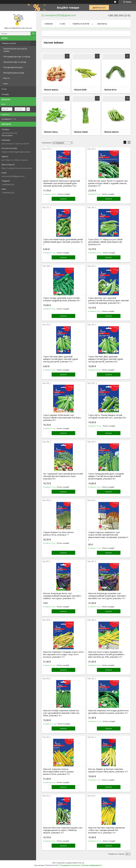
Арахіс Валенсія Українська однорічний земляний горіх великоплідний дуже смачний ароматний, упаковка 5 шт (62, 183)
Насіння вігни (110, 90)
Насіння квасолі (111, 132)
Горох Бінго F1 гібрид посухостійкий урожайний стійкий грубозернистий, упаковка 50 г (105, 242)
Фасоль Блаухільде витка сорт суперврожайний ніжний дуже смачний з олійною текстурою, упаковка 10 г (62, 596)
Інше (6, 84)
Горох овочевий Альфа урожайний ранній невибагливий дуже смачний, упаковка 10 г (63, 242)
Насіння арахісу (51, 90)
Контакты (102, 24)
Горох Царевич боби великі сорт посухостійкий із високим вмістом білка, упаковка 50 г (62, 418)
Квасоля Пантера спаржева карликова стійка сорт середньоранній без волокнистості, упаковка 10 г (107, 830)
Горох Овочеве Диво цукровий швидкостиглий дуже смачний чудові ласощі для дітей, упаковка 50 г (106, 359)
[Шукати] (33, 34)
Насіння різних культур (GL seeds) (15, 50)
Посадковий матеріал (13, 67)
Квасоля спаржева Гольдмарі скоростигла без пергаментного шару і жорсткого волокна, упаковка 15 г (63, 654)
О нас (4, 89)
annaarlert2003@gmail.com (13, 176)
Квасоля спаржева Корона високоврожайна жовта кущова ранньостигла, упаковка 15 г (58, 772)
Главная (49, 24)
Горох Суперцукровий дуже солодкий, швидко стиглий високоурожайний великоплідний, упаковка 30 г (106, 476)
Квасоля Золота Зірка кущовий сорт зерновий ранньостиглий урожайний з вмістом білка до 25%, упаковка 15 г (106, 654)
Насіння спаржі (81, 132)
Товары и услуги (9, 43)
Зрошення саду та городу (15, 62)
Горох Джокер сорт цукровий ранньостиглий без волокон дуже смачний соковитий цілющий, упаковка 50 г (108, 301)
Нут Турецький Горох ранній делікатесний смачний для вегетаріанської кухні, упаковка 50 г (63, 476)
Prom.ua (81, 863)
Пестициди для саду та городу (17, 57)
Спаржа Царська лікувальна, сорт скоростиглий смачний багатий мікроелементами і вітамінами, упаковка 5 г (108, 536)
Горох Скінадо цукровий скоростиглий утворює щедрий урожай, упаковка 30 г (62, 299)
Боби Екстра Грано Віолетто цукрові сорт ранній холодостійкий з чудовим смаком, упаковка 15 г (108, 183)
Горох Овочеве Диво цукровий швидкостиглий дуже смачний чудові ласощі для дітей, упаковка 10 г (61, 359)
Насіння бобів (80, 90)
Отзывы (5, 94)
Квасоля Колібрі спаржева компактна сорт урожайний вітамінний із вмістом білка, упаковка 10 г (61, 713)
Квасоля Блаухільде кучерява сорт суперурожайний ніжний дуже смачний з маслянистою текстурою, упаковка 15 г (107, 596)
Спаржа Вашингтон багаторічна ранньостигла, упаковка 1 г (58, 534)
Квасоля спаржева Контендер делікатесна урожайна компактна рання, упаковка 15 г (108, 712)
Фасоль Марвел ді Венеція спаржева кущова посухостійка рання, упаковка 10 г (108, 770)
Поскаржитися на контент (70, 865)
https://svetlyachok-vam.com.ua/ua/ (17, 168)
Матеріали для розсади (14, 73)
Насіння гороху (51, 132)
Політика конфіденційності (92, 865)
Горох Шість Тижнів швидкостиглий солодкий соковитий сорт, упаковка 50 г (107, 416)
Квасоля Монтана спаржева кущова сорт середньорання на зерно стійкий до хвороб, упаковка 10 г (63, 830)
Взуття (6, 78)
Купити (63, 199)
